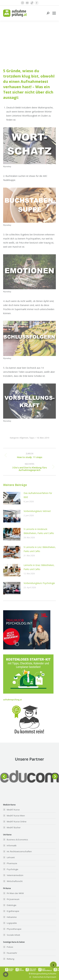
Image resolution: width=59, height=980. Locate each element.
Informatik (12, 845)
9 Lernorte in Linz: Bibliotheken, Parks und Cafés (40, 549)
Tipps (32, 438)
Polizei (10, 947)
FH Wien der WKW (15, 893)
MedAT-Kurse (13, 810)
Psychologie (13, 869)
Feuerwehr (12, 953)
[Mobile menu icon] (54, 13)
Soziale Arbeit (13, 935)
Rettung (10, 959)
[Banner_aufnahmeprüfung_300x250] (27, 649)
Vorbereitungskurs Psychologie (39, 583)
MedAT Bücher (14, 827)
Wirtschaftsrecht (15, 881)
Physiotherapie (14, 929)
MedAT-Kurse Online (17, 822)
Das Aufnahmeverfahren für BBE (38, 495)
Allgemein (24, 438)
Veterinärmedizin (15, 875)
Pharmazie (12, 863)
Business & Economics (17, 840)
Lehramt (11, 857)
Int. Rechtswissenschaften (19, 851)
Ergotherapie (13, 911)
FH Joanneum (13, 899)
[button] (4, 776)
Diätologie (12, 905)
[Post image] (12, 498)
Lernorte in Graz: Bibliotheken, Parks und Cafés (39, 567)
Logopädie (12, 923)
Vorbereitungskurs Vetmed (37, 511)
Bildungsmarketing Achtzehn (44, 974)
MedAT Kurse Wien (16, 816)
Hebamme (12, 917)
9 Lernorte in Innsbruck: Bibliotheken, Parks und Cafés (39, 531)
